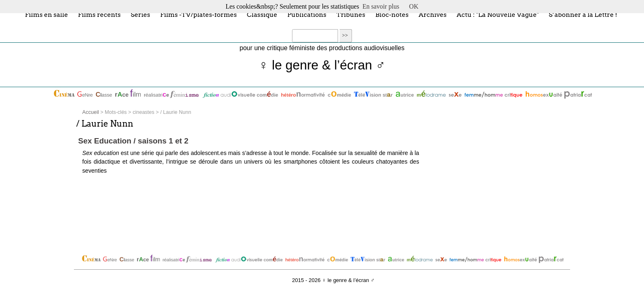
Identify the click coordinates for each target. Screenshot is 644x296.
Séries (140, 14)
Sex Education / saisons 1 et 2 (133, 141)
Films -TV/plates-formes (199, 14)
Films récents (99, 14)
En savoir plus (381, 6)
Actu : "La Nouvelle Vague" (498, 14)
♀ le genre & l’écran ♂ (322, 65)
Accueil (90, 112)
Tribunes (351, 14)
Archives (432, 14)
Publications (307, 14)
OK (414, 6)
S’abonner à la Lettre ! (583, 14)
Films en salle (47, 14)
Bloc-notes (392, 14)
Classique (262, 14)
